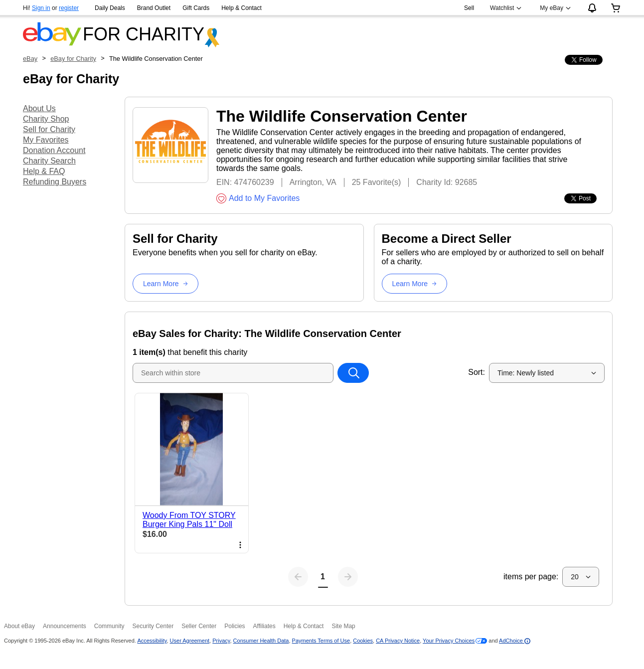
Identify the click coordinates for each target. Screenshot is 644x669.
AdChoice (515, 641)
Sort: (477, 372)
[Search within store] (353, 373)
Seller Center (199, 626)
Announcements (65, 626)
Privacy (221, 641)
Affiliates (264, 626)
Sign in (41, 8)
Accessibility (152, 641)
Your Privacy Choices (449, 641)
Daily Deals (110, 8)
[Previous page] (298, 577)
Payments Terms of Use (321, 641)
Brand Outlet (154, 8)
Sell (469, 8)
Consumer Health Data (261, 641)
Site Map (343, 626)
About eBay (19, 626)
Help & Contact (241, 8)
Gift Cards (196, 8)
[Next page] (348, 577)
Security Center (153, 626)
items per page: (531, 577)
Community (109, 626)
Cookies (363, 641)
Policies (235, 626)
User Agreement (190, 641)
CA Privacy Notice (398, 641)
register (69, 8)
